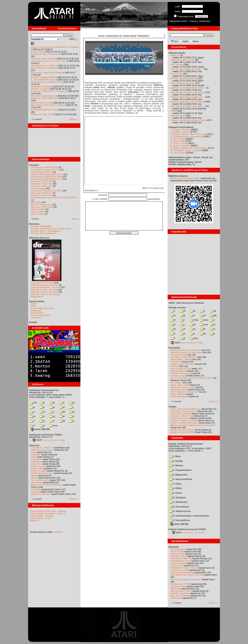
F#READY (175, 362)
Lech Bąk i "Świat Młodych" (183, 357)
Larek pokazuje (38, 188)
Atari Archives (37, 313)
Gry (176, 41)
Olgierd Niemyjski (179, 397)
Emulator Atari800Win (41, 226)
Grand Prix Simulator (41, 494)
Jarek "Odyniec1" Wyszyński (184, 392)
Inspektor (35, 492)
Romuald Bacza (178, 371)
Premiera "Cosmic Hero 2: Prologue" (48, 91)
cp (213, 311)
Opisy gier (34, 445)
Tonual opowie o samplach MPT (46, 82)
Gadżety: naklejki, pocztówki (184, 420)
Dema (196, 41)
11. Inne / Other (178, 153)
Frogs (34, 452)
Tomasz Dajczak (178, 355)
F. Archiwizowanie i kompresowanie (189, 516)
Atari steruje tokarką (180, 596)
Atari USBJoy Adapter (181, 414)
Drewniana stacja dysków (43, 96)
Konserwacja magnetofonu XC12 (47, 179)
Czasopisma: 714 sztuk (42, 283)
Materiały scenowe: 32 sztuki (45, 285)
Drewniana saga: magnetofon (45, 54)
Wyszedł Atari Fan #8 (41, 103)
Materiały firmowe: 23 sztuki (44, 290)
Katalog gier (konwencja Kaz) (44, 390)
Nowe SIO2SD (177, 554)
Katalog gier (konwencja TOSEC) (46, 435)
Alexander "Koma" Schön (182, 387)
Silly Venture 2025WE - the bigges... (188, 106)
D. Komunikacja (179, 507)
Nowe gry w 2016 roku (42, 193)
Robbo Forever (38, 466)
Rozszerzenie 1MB (179, 570)
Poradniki (34, 165)
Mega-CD (175, 55)
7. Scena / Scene (179, 143)
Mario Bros (36, 462)
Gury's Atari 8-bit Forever (43, 308)
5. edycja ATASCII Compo (43, 80)
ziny (194, 338)
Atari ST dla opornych (41, 205)
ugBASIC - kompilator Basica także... (188, 88)
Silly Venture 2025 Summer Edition (47, 105)
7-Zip (55, 440)
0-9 (33, 403)
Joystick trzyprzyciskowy (182, 572)
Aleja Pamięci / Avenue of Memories (188, 92)
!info (194, 320)
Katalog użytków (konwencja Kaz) (186, 444)
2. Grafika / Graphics (180, 132)
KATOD (174, 366)
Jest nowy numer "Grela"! (43, 59)
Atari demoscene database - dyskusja (48, 513)
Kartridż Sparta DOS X (42, 172)
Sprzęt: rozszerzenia (180, 418)
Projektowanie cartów (181, 561)
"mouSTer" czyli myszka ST (183, 411)
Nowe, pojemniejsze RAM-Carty (186, 409)
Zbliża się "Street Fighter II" (44, 98)
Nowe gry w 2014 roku (42, 207)
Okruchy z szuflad (39, 89)
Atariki (34, 304)
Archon (34, 478)
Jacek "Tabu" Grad (179, 385)
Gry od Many (177, 74)
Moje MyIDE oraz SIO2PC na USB (187, 575)
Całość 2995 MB (40, 429)
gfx (213, 315)
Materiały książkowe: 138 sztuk (46, 287)
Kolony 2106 (37, 468)
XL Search (36, 318)
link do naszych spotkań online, (185, 178)
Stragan (173, 407)
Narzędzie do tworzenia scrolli (45, 170)
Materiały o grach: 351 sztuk (44, 292)
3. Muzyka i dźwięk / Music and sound (188, 134)
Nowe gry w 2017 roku (42, 186)
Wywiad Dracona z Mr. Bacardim (186, 352)
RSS (73, 39)
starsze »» (74, 119)
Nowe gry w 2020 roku (42, 181)
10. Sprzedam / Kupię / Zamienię (186, 150)
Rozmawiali (174, 348)
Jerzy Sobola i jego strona (183, 83)
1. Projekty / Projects (180, 129)
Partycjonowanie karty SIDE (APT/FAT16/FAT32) (54, 198)
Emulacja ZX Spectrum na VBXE (46, 191)
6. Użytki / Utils (178, 141)
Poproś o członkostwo (200, 21)
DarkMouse (176, 598)
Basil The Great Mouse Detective (47, 485)
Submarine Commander (42, 450)
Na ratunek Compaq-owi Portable (47, 73)
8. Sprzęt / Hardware (180, 146)
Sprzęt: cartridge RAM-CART (184, 423)
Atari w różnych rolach (181, 591)
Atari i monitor (38, 214)
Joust (34, 457)
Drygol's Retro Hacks (41, 315)
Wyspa (34, 475)
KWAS (174, 111)
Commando (37, 459)
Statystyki (34, 520)
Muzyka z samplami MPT (43, 77)
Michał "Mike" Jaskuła (181, 359)
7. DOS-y (176, 484)
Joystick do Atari (178, 563)
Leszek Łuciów (177, 376)
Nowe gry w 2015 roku (42, 195)
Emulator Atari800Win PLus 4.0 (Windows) (51, 229)
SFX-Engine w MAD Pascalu (45, 167)
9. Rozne (176, 493)
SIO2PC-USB (177, 552)
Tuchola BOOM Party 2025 (44, 110)
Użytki (185, 41)
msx (204, 325)
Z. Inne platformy (180, 520)
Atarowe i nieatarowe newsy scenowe (188, 120)
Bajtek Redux (37, 297)
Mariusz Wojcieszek (180, 369)
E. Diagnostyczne (180, 511)
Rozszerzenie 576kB (180, 584)
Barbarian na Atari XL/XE (182, 60)
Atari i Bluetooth (178, 549)
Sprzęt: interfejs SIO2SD (182, 432)
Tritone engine (38, 209)
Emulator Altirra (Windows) (43, 233)
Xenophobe (36, 464)
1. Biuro (175, 456)
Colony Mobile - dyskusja (42, 516)
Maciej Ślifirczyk (178, 390)
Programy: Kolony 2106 (182, 416)
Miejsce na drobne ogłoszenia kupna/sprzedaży (193, 425)
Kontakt (33, 322)
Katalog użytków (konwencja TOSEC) (187, 529)
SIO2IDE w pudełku (180, 593)
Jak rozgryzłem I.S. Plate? (43, 66)
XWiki (34, 306)
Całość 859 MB (179, 524)
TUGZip (61, 440)
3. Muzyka (176, 465)
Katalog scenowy (177, 307)
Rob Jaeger (176, 383)
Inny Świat (36, 489)
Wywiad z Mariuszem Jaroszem (186, 350)
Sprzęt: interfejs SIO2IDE (182, 430)
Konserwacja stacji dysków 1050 (46, 177)
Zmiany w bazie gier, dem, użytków (187, 102)
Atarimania (36, 311)
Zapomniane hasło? (178, 21)
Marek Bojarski (178, 394)
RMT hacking (177, 64)
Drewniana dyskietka (41, 86)
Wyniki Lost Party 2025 (42, 114)
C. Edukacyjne (179, 502)
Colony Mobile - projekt (41, 518)
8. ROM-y (176, 488)
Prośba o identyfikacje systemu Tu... (188, 97)
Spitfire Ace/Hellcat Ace (42, 473)
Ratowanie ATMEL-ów (181, 558)
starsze (75, 219)
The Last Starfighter (40, 480)
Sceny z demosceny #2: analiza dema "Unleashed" (55, 47)
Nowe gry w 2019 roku (42, 184)
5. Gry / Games (178, 139)
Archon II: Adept (39, 471)
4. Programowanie (180, 470)
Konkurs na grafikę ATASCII (184, 78)
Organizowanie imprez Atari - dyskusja (48, 511)
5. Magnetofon (179, 475)
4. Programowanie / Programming (186, 136)
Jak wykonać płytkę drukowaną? (186, 579)
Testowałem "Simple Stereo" (184, 568)
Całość (37, 440)
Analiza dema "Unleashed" (44, 68)
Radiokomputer (178, 116)
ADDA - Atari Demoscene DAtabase (186, 303)
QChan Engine (38, 212)
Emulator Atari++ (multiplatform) (46, 231)
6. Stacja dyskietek (181, 479)
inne (54, 426)
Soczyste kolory (178, 586)
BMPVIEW (36, 202)
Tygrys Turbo (177, 565)
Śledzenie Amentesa (180, 373)
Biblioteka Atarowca (39, 238)
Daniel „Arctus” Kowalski (182, 364)
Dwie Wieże (37, 482)
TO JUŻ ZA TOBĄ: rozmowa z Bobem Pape (191, 378)
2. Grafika (176, 461)
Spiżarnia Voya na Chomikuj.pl (45, 294)
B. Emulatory (178, 498)
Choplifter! (36, 455)
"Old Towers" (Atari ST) (42, 448)
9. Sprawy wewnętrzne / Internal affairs (189, 148)
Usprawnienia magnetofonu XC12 (47, 174)
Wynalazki (174, 547)
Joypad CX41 (37, 52)
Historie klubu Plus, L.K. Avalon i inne (49, 61)
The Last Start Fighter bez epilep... (187, 69)
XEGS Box (176, 589)
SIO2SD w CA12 (178, 556)
